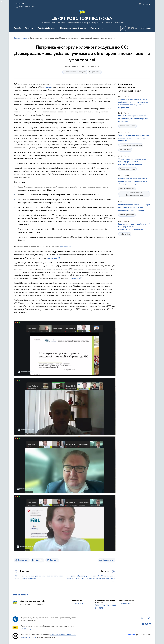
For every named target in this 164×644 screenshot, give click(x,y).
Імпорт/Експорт (95, 72)
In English (147, 4)
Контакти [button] (95, 28)
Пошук (148, 29)
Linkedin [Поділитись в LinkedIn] (39, 560)
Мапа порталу (21, 595)
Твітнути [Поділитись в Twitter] (53, 560)
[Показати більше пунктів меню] (103, 28)
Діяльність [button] (29, 28)
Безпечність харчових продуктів (75, 72)
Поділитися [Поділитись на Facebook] (23, 560)
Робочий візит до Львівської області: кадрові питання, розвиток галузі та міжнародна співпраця (133, 181)
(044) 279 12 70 (77, 604)
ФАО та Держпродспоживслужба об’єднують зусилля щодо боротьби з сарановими (134, 119)
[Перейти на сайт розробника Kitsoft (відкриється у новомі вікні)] (131, 635)
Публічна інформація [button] (47, 28)
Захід (48, 87)
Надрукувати (108, 560)
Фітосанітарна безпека (127, 126)
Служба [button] (17, 28)
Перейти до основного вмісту (2, 2)
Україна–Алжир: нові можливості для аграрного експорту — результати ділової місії (134, 138)
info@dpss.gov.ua (126, 604)
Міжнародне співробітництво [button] (73, 28)
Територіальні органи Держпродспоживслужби (134, 194)
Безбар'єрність (125, 234)
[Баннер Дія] (123, 29)
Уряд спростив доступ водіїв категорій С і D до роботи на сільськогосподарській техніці (134, 227)
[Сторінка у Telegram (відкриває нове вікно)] (136, 28)
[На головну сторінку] (82, 16)
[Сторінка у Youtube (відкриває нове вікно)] (133, 28)
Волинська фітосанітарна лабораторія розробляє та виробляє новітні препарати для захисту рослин (134, 207)
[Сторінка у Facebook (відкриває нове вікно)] (129, 28)
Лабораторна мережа (127, 189)
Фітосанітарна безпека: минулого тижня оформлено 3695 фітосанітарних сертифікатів (132, 162)
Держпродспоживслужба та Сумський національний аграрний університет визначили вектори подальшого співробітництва (134, 103)
